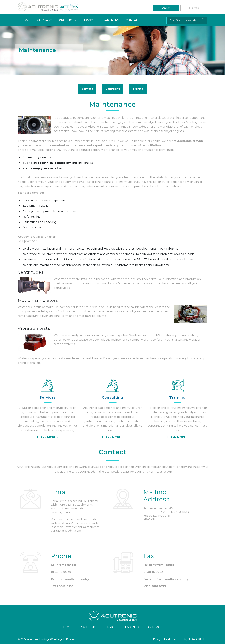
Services (89, 20)
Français (194, 8)
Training (138, 89)
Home (26, 20)
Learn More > (48, 437)
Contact (133, 20)
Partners (111, 20)
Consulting (113, 89)
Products (67, 20)
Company (45, 20)
